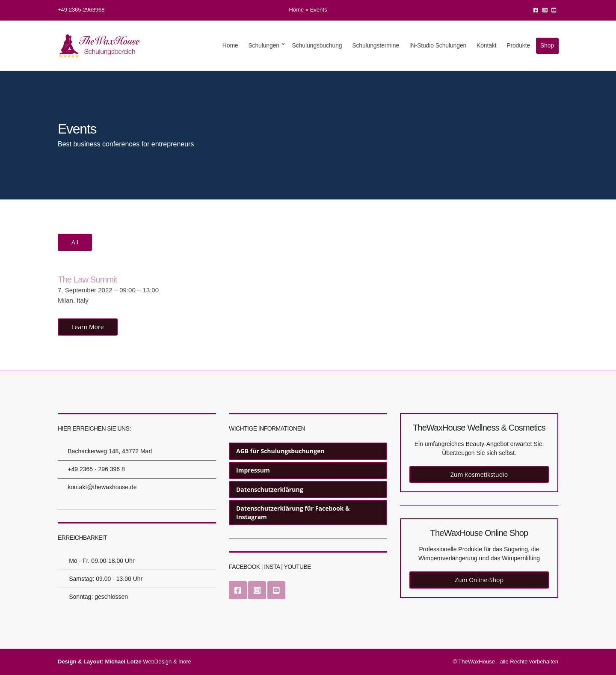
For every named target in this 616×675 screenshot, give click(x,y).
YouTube (554, 10)
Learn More (88, 327)
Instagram (545, 10)
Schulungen (264, 45)
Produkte (518, 45)
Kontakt (487, 45)
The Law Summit (87, 280)
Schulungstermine (376, 45)
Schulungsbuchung (317, 45)
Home (297, 10)
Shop (547, 45)
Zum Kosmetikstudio (479, 474)
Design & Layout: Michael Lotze (100, 662)
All (75, 242)
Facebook (536, 10)
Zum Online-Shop (479, 580)
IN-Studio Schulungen (438, 45)
